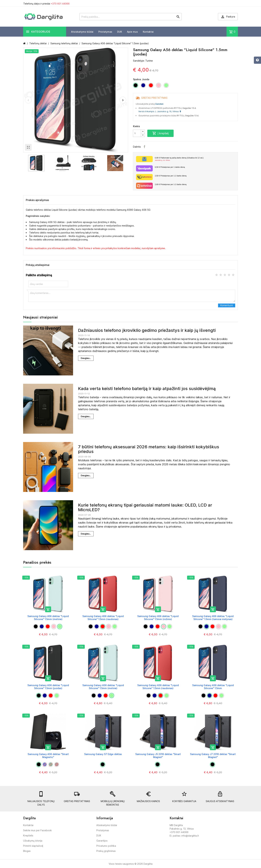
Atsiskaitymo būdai (82, 32)
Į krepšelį (160, 133)
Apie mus (132, 32)
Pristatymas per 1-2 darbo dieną (171, 176)
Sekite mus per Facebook (37, 830)
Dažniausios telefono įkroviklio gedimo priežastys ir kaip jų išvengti (147, 330)
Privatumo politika (106, 846)
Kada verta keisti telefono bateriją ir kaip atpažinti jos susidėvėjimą (147, 388)
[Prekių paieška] (131, 17)
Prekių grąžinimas (106, 851)
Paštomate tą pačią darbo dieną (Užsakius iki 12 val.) (195, 159)
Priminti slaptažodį (33, 846)
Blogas (27, 851)
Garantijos (102, 841)
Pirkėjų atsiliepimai (38, 265)
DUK (120, 32)
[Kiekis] (137, 133)
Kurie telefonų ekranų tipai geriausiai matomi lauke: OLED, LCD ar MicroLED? (145, 507)
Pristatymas (105, 32)
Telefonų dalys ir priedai (46, 4)
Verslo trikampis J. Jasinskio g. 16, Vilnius (160, 111)
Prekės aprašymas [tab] (37, 200)
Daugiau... (86, 358)
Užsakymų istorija (33, 841)
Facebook (144, 147)
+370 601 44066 (60, 4)
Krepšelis (28, 835)
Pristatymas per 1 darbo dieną (170, 167)
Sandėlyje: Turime (143, 61)
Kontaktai (148, 32)
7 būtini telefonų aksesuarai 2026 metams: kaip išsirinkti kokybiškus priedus (149, 449)
